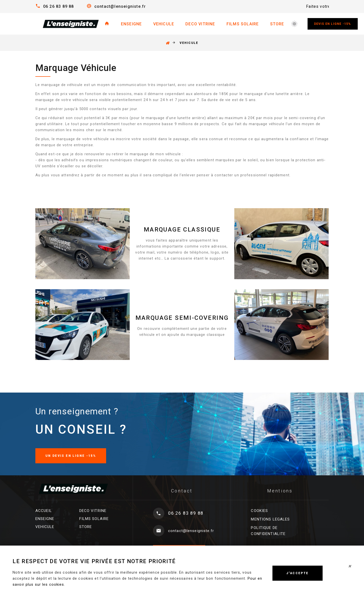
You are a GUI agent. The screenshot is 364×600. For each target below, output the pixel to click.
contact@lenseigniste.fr (120, 6)
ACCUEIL (44, 511)
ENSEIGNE (131, 24)
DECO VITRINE (200, 24)
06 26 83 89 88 (59, 6)
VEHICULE (164, 24)
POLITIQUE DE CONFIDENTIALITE (268, 531)
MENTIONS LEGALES (270, 519)
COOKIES (259, 511)
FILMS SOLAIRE (243, 24)
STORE (277, 24)
